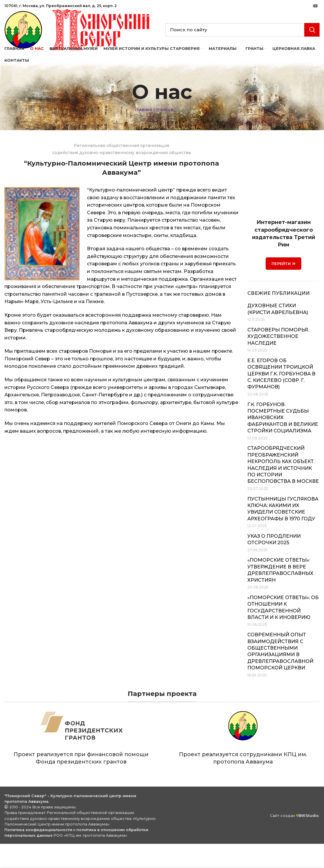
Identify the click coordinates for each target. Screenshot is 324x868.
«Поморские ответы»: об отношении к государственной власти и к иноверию (283, 632)
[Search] (242, 42)
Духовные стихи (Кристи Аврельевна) (278, 333)
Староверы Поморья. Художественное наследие (278, 361)
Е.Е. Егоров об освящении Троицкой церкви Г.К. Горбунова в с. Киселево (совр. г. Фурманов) (281, 398)
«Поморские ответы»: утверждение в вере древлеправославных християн (280, 594)
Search (312, 42)
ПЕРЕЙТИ (283, 288)
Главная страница (154, 134)
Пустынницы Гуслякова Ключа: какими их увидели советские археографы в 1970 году (283, 533)
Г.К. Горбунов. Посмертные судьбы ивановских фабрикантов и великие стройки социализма (283, 442)
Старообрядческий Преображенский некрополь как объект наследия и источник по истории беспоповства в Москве (283, 489)
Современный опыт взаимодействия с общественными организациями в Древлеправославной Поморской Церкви (280, 675)
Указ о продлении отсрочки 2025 (274, 564)
